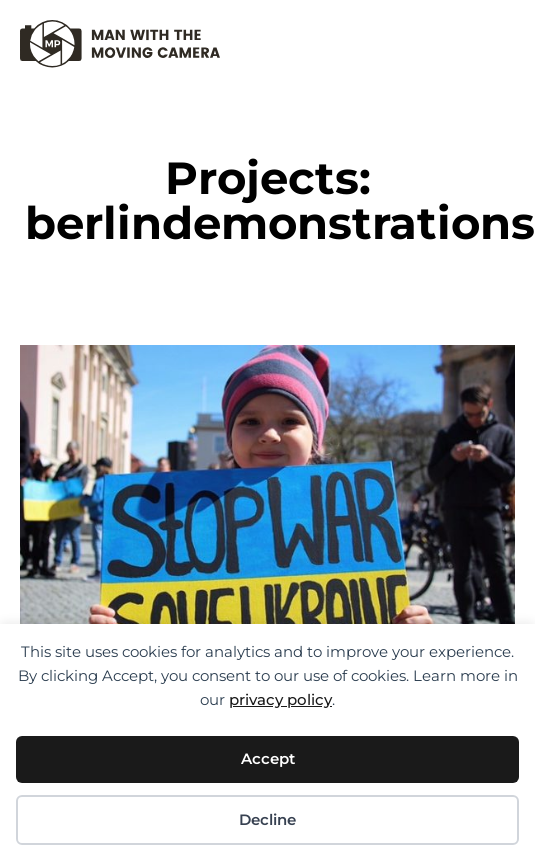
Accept (268, 758)
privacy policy (280, 699)
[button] (499, 35)
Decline (267, 819)
